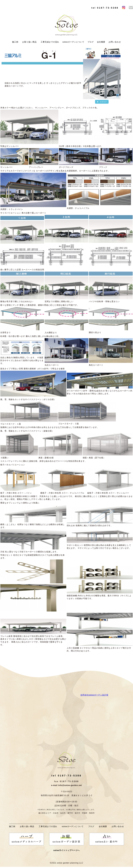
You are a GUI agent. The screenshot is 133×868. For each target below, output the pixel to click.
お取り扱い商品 (29, 42)
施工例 (15, 42)
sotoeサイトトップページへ (66, 851)
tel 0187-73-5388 (105, 8)
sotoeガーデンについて (73, 42)
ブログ (91, 42)
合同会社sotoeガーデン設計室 (94, 695)
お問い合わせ (115, 42)
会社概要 (101, 42)
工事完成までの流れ (50, 42)
